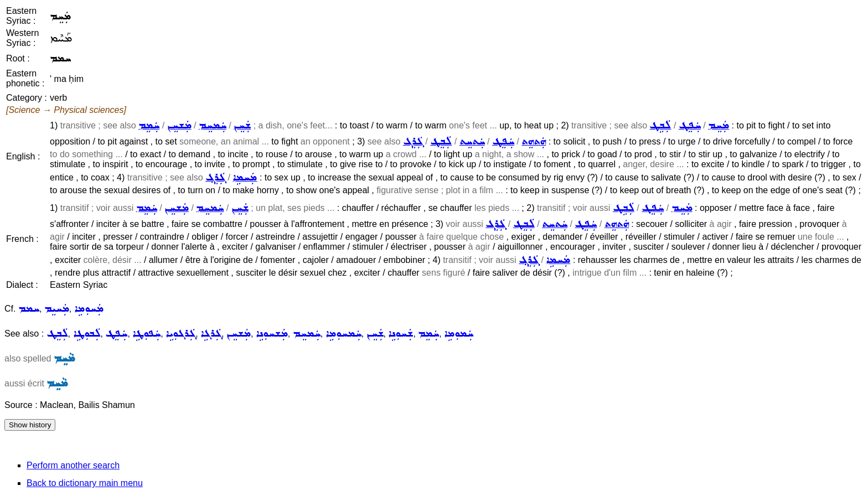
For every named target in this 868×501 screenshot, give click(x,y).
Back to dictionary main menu (85, 483)
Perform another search (73, 465)
